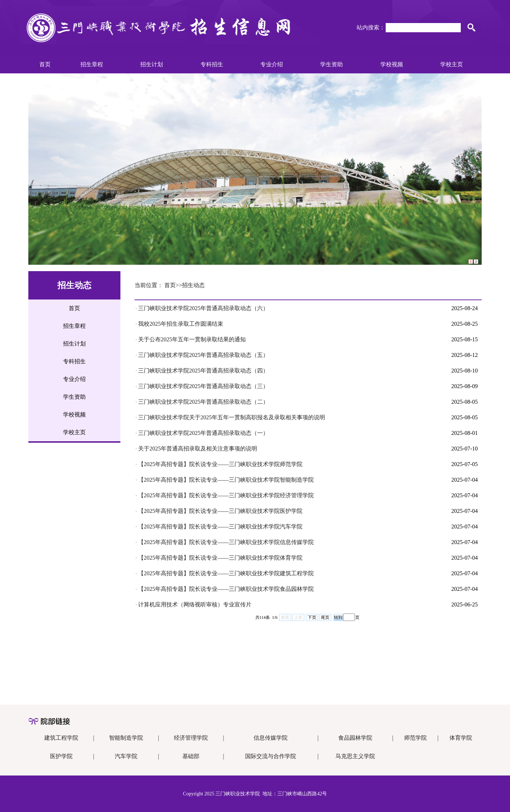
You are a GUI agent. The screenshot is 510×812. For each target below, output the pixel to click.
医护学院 (61, 756)
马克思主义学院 (355, 756)
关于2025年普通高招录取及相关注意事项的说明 (198, 449)
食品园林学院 (355, 738)
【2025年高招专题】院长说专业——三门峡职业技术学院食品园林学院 (226, 589)
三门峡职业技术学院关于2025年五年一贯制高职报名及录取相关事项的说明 (232, 417)
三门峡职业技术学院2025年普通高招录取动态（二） (203, 402)
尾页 (325, 617)
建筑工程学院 (61, 738)
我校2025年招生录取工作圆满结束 (181, 324)
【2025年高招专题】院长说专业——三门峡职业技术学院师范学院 (220, 464)
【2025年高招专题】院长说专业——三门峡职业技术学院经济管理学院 (226, 495)
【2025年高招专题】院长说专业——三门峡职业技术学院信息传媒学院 (226, 542)
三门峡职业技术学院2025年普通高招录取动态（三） (203, 386)
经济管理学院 (191, 738)
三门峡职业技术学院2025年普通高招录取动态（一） (203, 433)
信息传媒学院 (271, 738)
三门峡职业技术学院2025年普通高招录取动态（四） (203, 371)
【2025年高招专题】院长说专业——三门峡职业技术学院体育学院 (220, 558)
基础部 (191, 756)
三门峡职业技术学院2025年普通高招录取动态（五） (203, 355)
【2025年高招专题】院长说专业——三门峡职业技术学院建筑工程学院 (226, 573)
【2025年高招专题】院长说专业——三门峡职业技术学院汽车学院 (220, 527)
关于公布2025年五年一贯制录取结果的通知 (192, 339)
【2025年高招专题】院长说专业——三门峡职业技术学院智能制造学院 (226, 480)
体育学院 (461, 738)
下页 (312, 617)
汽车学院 (126, 756)
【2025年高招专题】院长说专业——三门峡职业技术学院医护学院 (220, 511)
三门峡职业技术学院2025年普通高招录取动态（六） (203, 308)
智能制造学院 (126, 738)
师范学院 (415, 738)
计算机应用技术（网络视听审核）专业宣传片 (195, 604)
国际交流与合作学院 (271, 756)
